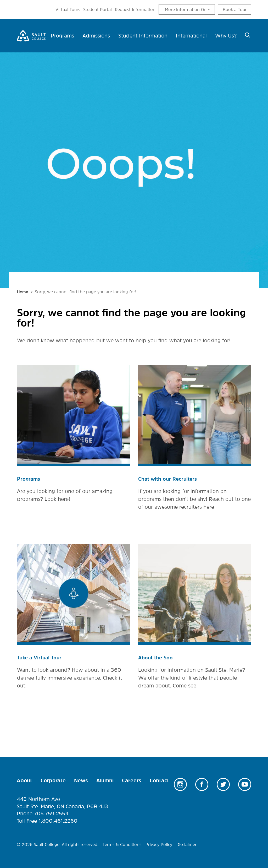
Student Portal (97, 9)
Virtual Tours (68, 9)
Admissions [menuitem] (96, 36)
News (81, 780)
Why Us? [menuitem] (226, 36)
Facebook (202, 784)
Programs (29, 479)
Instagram (180, 784)
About (24, 780)
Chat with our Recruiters (169, 479)
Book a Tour (235, 9)
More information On (186, 9)
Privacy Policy (159, 844)
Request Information (135, 9)
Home (23, 292)
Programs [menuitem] (62, 36)
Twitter (223, 784)
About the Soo (156, 657)
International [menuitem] (191, 36)
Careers (132, 780)
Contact (159, 780)
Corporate (53, 780)
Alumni (105, 780)
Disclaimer (186, 844)
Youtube (245, 784)
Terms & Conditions (122, 844)
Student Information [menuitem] (143, 36)
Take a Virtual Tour (40, 657)
